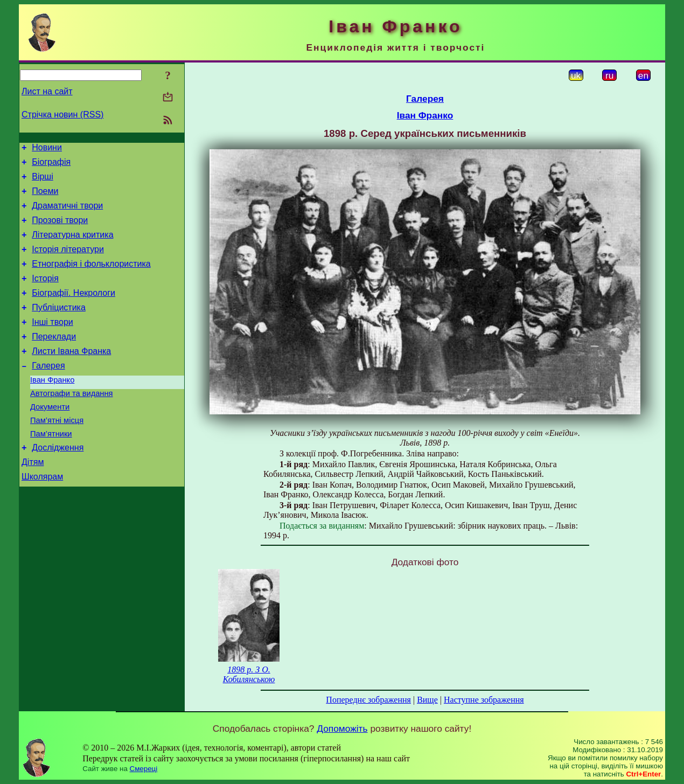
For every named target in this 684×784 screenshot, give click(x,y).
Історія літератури (68, 262)
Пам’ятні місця (57, 453)
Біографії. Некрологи (74, 311)
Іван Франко (52, 407)
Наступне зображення (484, 700)
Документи (50, 438)
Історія (45, 294)
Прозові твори (60, 230)
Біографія (51, 165)
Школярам (42, 515)
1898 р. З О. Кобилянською (249, 674)
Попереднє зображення (368, 700)
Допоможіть (342, 729)
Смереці (144, 769)
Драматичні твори (67, 214)
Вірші (43, 181)
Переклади (54, 359)
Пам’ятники (51, 468)
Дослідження (58, 483)
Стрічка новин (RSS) (62, 115)
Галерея (48, 391)
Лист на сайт (47, 91)
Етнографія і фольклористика (91, 278)
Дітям (33, 499)
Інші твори (53, 343)
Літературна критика (72, 246)
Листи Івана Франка (71, 375)
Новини (47, 149)
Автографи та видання (71, 422)
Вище (427, 700)
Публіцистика (59, 327)
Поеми (45, 197)
